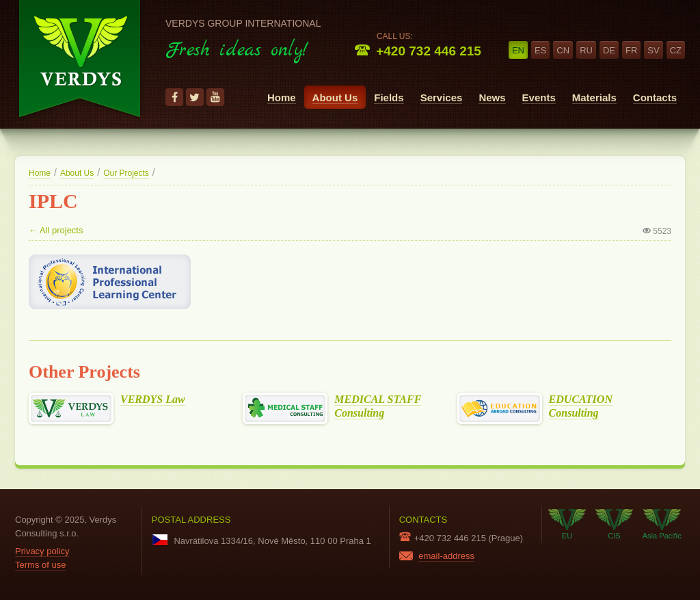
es (540, 50)
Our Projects (126, 173)
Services (442, 97)
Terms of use (40, 565)
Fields (389, 97)
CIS (614, 524)
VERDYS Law (153, 400)
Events (539, 97)
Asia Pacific (662, 524)
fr (631, 50)
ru (586, 50)
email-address (446, 556)
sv (653, 50)
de (609, 50)
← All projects (56, 230)
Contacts (655, 97)
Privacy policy (42, 551)
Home (282, 97)
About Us (335, 97)
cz (676, 50)
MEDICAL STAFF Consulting (378, 406)
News (492, 97)
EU (567, 524)
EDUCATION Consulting (581, 406)
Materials (594, 97)
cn (563, 50)
